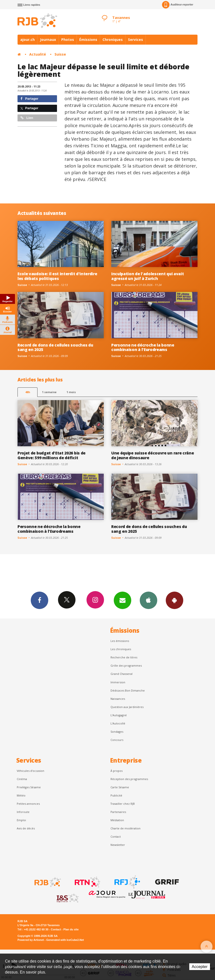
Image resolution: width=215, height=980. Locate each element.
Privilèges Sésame (29, 787)
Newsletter (118, 845)
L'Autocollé (118, 723)
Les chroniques (121, 649)
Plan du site (71, 929)
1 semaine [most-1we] (49, 392)
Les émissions (120, 641)
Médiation (117, 820)
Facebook (39, 600)
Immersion (118, 682)
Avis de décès (26, 828)
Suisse (60, 54)
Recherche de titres (124, 657)
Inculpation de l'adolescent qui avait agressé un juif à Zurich (147, 276)
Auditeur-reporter (178, 5)
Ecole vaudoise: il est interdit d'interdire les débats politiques (57, 276)
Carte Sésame (120, 787)
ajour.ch (27, 40)
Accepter (200, 967)
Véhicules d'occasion (30, 771)
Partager (29, 99)
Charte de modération (125, 828)
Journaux (48, 40)
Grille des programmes (126, 666)
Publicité (116, 795)
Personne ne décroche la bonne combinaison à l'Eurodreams (143, 347)
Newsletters (122, 600)
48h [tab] (28, 392)
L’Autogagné (119, 715)
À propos (116, 771)
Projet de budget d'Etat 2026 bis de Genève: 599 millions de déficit (51, 455)
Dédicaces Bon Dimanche (128, 690)
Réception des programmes (129, 779)
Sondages (117, 732)
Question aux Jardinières (127, 707)
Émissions (88, 40)
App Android (174, 600)
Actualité (38, 54)
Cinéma (22, 779)
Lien (27, 118)
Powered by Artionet (31, 940)
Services (135, 40)
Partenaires (118, 812)
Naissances (118, 699)
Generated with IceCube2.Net (65, 940)
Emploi (21, 820)
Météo (21, 795)
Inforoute (23, 812)
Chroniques (113, 40)
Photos (68, 40)
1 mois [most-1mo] (71, 392)
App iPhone (148, 600)
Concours (117, 740)
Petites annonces (28, 804)
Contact (116, 837)
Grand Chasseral (121, 674)
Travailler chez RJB (123, 804)
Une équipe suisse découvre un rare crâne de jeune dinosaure (152, 455)
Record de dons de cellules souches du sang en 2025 (55, 347)
